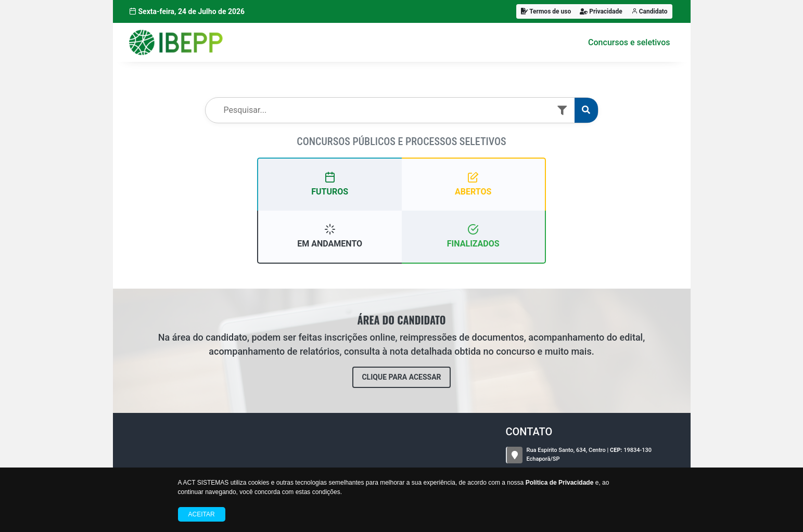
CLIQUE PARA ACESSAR (401, 377)
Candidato (649, 11)
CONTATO (529, 432)
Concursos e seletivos (629, 42)
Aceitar (202, 514)
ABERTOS (473, 184)
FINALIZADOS (473, 236)
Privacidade (601, 11)
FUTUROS (330, 184)
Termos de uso (546, 11)
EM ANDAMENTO (330, 236)
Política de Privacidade (560, 483)
